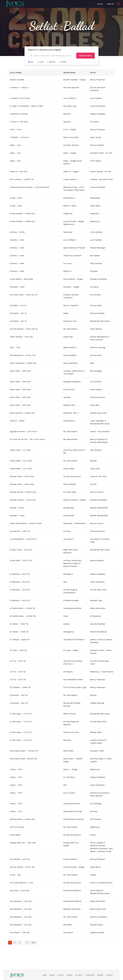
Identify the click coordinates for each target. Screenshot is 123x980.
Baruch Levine (97, 492)
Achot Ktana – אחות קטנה (21, 279)
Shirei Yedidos (70, 484)
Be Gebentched (70, 439)
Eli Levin (103, 476)
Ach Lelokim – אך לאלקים (22, 179)
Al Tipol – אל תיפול (18, 650)
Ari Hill (109, 153)
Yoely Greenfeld (97, 582)
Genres (100, 975)
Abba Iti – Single (71, 172)
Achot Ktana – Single (73, 279)
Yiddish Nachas (97, 703)
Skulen (93, 695)
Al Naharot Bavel (71, 600)
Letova (66, 624)
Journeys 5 (68, 539)
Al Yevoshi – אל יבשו (19, 695)
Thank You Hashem (72, 256)
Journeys (94, 539)
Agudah (67, 122)
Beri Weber (95, 256)
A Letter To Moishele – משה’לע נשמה (26, 106)
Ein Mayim (68, 672)
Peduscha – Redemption (75, 523)
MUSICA (67, 114)
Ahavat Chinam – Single (74, 500)
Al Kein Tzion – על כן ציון (21, 550)
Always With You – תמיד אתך (23, 843)
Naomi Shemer (97, 560)
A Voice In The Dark (19, 122)
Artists (61, 975)
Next (34, 943)
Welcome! (68, 232)
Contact (109, 975)
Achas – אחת (16, 198)
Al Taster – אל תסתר (19, 624)
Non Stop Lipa (70, 106)
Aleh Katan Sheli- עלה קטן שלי (24, 759)
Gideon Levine (97, 640)
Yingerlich (68, 214)
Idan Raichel (96, 450)
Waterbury (95, 221)
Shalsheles (95, 198)
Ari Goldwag (96, 804)
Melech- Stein (70, 206)
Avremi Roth (96, 355)
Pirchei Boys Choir (98, 590)
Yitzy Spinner (96, 263)
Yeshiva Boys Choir (99, 413)
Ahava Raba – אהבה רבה (21, 461)
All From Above (17, 827)
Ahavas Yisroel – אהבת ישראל (23, 492)
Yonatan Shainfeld (98, 279)
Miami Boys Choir (98, 909)
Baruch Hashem (71, 305)
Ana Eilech (68, 932)
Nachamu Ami (70, 321)
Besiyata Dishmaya (72, 909)
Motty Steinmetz (98, 608)
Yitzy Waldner (96, 796)
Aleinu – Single (70, 769)
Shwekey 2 (68, 574)
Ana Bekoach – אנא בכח (21, 901)
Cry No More (69, 777)
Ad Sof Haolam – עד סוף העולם (24, 329)
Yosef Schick (107, 672)
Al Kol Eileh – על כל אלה (21, 560)
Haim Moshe (96, 329)
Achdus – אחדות (17, 232)
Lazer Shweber (97, 421)
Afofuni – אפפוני (17, 421)
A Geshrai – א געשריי (19, 87)
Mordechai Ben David (100, 321)
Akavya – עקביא (17, 508)
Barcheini (68, 925)
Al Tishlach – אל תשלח (20, 687)
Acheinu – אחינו (17, 240)
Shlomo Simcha (97, 531)
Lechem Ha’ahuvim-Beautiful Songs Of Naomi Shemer (73, 563)
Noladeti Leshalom (72, 382)
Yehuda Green (97, 925)
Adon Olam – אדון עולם (20, 371)
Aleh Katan (68, 751)
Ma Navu (67, 740)
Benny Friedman (98, 80)
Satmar (94, 461)
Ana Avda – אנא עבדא (20, 890)
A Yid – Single (70, 129)
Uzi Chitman (96, 382)
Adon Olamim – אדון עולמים (22, 413)
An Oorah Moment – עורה (22, 883)
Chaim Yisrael (96, 172)
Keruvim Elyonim (71, 87)
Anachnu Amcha (71, 732)
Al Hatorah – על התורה (20, 531)
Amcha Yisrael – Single (74, 867)
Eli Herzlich (95, 295)
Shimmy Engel (97, 759)
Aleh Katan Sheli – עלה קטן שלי (24, 751)
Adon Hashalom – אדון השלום (23, 363)
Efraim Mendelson (99, 337)
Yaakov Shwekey (98, 114)
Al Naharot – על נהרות (20, 600)
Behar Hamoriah (71, 137)
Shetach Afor (69, 405)
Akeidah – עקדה (17, 516)
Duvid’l (93, 484)
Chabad (94, 179)
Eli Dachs (94, 287)
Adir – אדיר (15, 347)
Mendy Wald (96, 732)
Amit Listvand (97, 340)
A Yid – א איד (16, 129)
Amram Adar (96, 305)
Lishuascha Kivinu (72, 804)
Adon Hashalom (71, 363)
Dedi (92, 363)
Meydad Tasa (96, 600)
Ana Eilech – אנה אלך (20, 932)
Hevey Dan (68, 337)
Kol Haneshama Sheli (73, 680)
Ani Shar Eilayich (71, 145)
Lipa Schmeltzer (98, 106)
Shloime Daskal (97, 313)
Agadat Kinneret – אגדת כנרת (23, 431)
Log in (100, 4)
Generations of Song (73, 811)
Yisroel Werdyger (98, 248)
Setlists (79, 975)
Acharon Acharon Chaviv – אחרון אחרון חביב (29, 187)
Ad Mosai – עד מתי (18, 313)
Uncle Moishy (96, 232)
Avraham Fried (97, 153)
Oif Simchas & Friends (73, 819)
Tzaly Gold (95, 469)
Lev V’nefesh (96, 98)
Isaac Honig (95, 137)
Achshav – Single (71, 287)
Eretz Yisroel (69, 389)
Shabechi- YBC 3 (71, 413)
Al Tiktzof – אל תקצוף (20, 640)
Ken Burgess (96, 371)
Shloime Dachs (106, 883)
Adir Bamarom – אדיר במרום (23, 355)
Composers (90, 975)
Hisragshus (68, 632)
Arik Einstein (103, 431)
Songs (52, 975)
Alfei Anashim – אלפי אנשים (22, 819)
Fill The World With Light (75, 687)
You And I (68, 263)
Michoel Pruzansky (99, 793)
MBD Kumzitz (70, 714)
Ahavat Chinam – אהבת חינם (23, 500)
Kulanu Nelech (70, 859)
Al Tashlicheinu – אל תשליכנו (23, 616)
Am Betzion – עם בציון (20, 859)
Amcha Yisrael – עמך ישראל (22, 867)
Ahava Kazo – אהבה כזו (20, 450)
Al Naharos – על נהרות (20, 574)
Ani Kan (67, 531)
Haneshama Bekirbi (72, 608)
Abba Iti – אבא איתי (19, 172)
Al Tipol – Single (71, 650)
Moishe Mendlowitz (99, 508)
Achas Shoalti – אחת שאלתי (22, 214)
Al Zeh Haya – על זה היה (21, 714)
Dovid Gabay (96, 389)
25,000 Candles (17, 80)
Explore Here (86, 56)
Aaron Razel (96, 890)
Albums (69, 975)
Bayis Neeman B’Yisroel (74, 248)
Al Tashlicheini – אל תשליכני (22, 608)
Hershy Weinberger (99, 442)
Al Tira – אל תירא (18, 661)
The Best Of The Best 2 (74, 640)
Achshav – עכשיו (17, 287)
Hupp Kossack (70, 179)
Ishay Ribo (95, 405)
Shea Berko (95, 867)
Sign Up (111, 4)
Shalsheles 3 (69, 198)
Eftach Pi (67, 271)
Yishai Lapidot (97, 843)
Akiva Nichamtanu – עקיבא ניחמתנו (26, 523)
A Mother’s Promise (19, 114)
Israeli (93, 431)
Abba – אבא (15, 145)
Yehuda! (94, 271)
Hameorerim (69, 421)
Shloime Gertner (98, 397)
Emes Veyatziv (70, 355)
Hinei (66, 616)
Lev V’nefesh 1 (70, 98)
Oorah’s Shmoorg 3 (72, 835)
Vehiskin (67, 397)
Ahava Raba (69, 469)
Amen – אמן (15, 875)
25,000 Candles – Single (74, 80)
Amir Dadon (96, 161)
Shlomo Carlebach (99, 917)
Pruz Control (69, 793)
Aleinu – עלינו (16, 769)
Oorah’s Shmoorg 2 (72, 476)
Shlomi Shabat (97, 145)
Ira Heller (94, 122)
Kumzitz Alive (70, 492)
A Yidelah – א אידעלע (19, 137)
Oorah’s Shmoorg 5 (72, 883)
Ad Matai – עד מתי (18, 305)
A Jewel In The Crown (20, 98)
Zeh (65, 582)
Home (44, 975)
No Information (70, 329)
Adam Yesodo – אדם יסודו (21, 337)
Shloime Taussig (98, 347)
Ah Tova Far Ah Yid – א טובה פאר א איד (27, 439)
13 (27, 943)
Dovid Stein (95, 206)
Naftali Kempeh (97, 932)
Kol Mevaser (69, 508)
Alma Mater (15, 835)
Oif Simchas (96, 819)
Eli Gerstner (96, 616)
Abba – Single (70, 153)
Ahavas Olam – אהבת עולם (22, 476)
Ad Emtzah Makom (72, 890)
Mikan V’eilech (70, 347)
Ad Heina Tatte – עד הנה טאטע (24, 295)
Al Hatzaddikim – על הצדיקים (23, 539)
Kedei (66, 313)
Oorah (93, 476)
